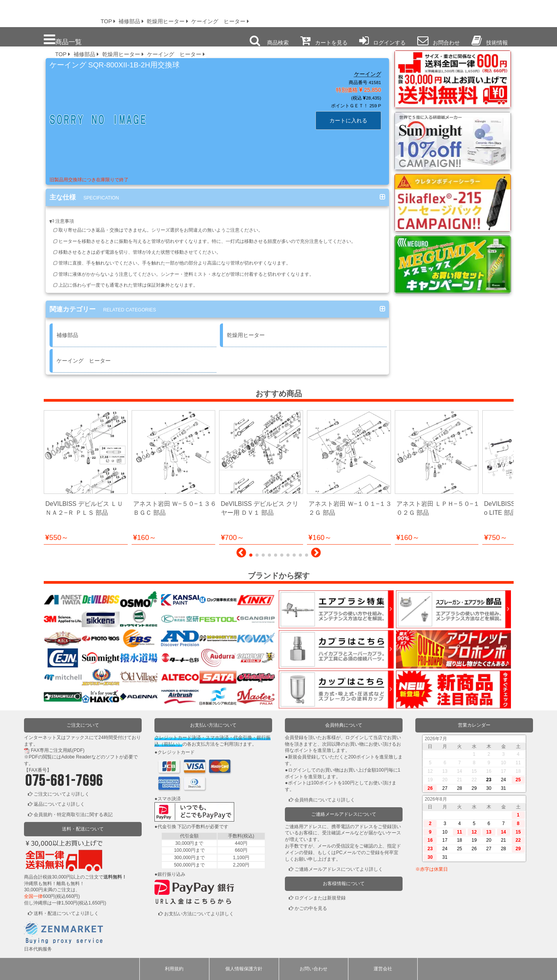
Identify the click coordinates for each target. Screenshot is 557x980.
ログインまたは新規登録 (320, 898)
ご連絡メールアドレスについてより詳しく (339, 869)
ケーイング (368, 74)
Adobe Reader (76, 757)
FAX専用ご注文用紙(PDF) (58, 750)
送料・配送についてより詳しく (66, 913)
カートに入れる (348, 120)
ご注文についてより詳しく (62, 794)
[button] (241, 555)
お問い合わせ (314, 969)
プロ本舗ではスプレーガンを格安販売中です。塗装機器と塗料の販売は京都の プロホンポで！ (46, 12)
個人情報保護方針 (244, 969)
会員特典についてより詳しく (325, 800)
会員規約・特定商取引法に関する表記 (73, 815)
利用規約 (174, 969)
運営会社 (383, 969)
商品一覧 (63, 40)
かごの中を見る (311, 908)
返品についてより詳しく (59, 804)
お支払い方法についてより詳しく (199, 914)
